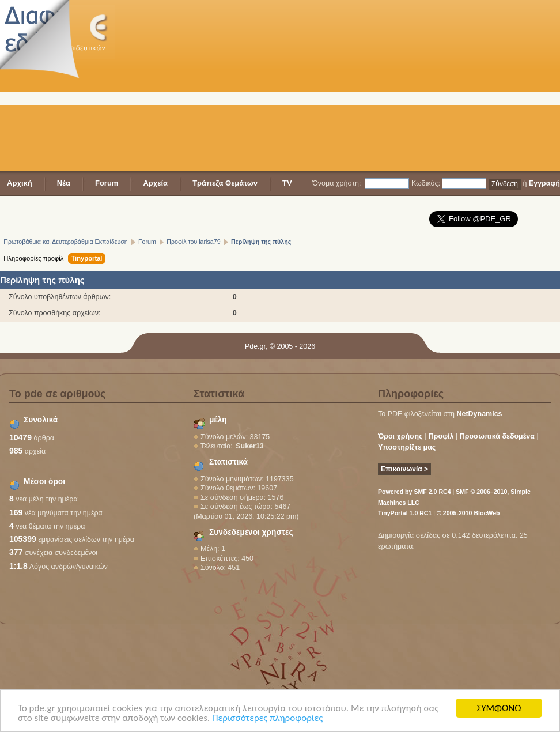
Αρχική (20, 183)
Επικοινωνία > (404, 469)
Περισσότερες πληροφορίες (267, 719)
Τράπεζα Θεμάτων (225, 183)
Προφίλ (441, 436)
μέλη (218, 420)
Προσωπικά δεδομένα (497, 436)
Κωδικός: (426, 183)
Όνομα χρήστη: (336, 183)
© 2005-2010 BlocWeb (468, 513)
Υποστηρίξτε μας (407, 447)
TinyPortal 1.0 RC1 (405, 513)
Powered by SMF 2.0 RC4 (415, 492)
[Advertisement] (349, 86)
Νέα (64, 183)
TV (287, 183)
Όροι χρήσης (400, 436)
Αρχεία (155, 183)
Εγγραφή (544, 183)
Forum (107, 183)
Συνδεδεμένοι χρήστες (251, 532)
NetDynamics (480, 414)
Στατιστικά (228, 462)
